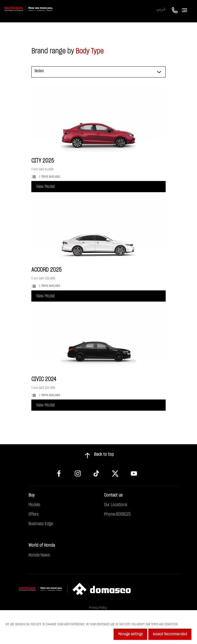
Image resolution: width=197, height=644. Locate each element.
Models (34, 505)
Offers (34, 514)
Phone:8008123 (117, 514)
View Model (45, 187)
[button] (49, 81)
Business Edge (41, 524)
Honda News (39, 555)
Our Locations (116, 505)
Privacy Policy (98, 608)
